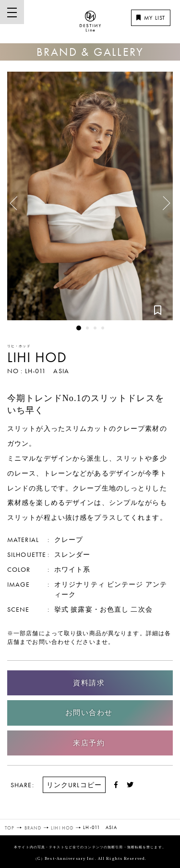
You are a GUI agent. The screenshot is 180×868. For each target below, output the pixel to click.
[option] (90, 196)
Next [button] (161, 207)
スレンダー (72, 554)
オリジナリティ (80, 584)
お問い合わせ (89, 713)
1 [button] (79, 328)
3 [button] (95, 328)
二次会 (141, 609)
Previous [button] (17, 200)
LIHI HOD (37, 357)
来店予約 (89, 743)
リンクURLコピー (74, 785)
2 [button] (87, 328)
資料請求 (89, 683)
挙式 (61, 609)
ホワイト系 (72, 569)
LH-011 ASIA (47, 371)
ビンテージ (125, 584)
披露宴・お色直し (100, 609)
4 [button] (103, 328)
